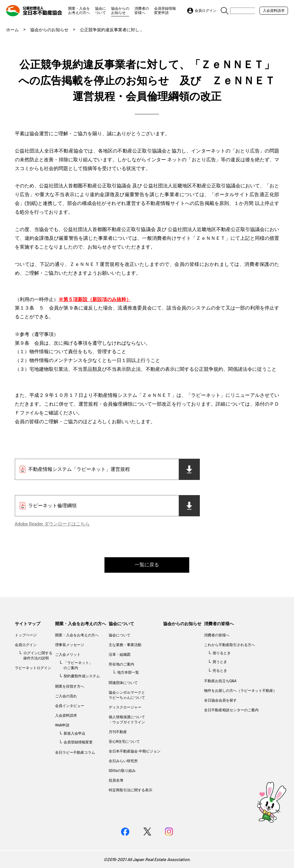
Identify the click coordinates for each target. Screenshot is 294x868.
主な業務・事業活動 (125, 645)
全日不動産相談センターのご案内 (231, 710)
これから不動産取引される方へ (230, 645)
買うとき (220, 662)
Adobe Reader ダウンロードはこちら (52, 524)
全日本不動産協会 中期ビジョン (135, 751)
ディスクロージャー (125, 707)
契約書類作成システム (82, 676)
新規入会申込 (74, 733)
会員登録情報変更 (78, 742)
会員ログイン (26, 645)
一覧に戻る (147, 565)
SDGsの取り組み (122, 771)
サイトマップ (28, 624)
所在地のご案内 (121, 664)
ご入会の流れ (66, 696)
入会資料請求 (274, 11)
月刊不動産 (118, 732)
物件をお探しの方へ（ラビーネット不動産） (240, 691)
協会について (101, 11)
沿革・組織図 (120, 655)
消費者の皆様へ (142, 11)
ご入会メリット (68, 655)
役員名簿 (116, 780)
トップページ (26, 635)
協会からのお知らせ (120, 11)
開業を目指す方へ (70, 686)
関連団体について (123, 683)
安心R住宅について (124, 742)
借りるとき (222, 653)
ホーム (12, 30)
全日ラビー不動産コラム (75, 752)
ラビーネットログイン (33, 668)
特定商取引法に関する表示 (130, 790)
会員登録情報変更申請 (165, 11)
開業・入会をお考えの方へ (79, 11)
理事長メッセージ (70, 645)
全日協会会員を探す (220, 700)
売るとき (220, 671)
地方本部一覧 (128, 672)
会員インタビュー (70, 706)
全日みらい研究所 (123, 761)
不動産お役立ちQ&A (220, 681)
